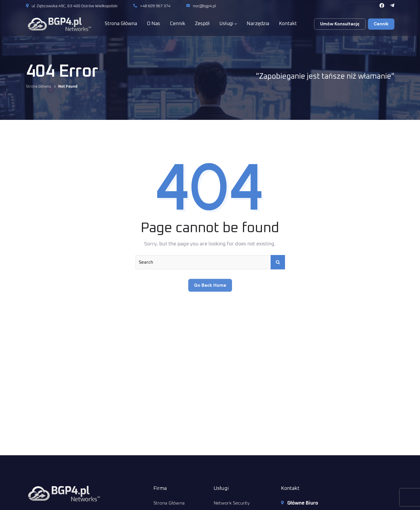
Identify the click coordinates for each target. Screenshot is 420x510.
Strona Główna (38, 87)
